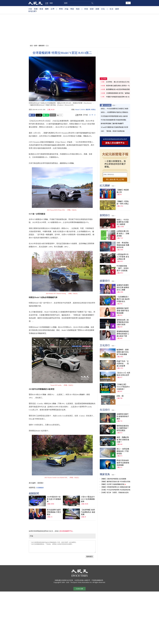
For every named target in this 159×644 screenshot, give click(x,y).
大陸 (30, 9)
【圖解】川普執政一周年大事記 (123, 203)
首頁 (31, 46)
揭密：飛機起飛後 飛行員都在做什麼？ (123, 440)
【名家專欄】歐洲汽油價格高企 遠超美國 (88, 512)
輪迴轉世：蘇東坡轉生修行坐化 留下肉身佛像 (123, 352)
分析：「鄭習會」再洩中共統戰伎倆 (113, 131)
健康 (117, 9)
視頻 (78, 9)
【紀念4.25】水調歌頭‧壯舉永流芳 (123, 374)
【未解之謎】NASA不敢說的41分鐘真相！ (123, 387)
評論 (67, 9)
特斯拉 (93, 110)
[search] (78, 3)
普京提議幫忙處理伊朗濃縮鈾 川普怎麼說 (54, 512)
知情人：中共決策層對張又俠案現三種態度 (123, 222)
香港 (41, 9)
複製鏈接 (53, 115)
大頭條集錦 (40, 488)
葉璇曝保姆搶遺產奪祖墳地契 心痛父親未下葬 (123, 334)
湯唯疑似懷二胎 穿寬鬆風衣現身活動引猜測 (123, 322)
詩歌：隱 (120, 396)
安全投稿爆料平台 (66, 531)
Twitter (39, 115)
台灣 (52, 9)
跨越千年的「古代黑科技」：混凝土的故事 (123, 364)
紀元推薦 (107, 105)
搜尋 (92, 3)
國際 (47, 9)
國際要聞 (41, 46)
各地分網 (33, 12)
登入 (128, 3)
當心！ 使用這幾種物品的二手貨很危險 (123, 451)
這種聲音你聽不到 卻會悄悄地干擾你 (123, 416)
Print (60, 115)
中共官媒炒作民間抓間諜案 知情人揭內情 (114, 116)
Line (46, 115)
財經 (92, 9)
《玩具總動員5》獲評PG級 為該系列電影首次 (123, 299)
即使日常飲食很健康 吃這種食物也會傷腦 (123, 463)
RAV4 (83, 110)
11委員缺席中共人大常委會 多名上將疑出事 (123, 257)
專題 (72, 9)
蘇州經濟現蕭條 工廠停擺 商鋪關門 (112, 124)
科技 (86, 9)
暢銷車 (88, 110)
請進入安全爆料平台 (115, 143)
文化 (103, 9)
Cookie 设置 (79, 589)
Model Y (78, 110)
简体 (81, 115)
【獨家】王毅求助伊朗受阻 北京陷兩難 (113, 479)
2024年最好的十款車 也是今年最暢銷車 (54, 499)
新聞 (36, 46)
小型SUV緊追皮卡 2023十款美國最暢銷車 (88, 499)
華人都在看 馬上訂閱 (115, 180)
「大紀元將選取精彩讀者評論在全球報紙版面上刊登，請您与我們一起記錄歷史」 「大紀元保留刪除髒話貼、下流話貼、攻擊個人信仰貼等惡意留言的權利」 (62, 547)
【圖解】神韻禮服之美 (123, 191)
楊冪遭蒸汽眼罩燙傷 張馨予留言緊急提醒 (123, 311)
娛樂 (97, 9)
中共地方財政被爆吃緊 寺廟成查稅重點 (113, 120)
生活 (111, 9)
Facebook (32, 115)
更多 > (114, 105)
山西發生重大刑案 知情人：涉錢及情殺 (123, 234)
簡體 (51, 3)
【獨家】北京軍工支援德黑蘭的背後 (112, 484)
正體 (47, 3)
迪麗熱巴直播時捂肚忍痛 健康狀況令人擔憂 (123, 287)
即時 (61, 9)
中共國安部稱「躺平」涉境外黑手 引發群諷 (123, 268)
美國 (36, 9)
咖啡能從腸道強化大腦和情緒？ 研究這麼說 (123, 428)
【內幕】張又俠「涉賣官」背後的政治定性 (115, 493)
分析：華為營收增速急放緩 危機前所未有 (123, 245)
